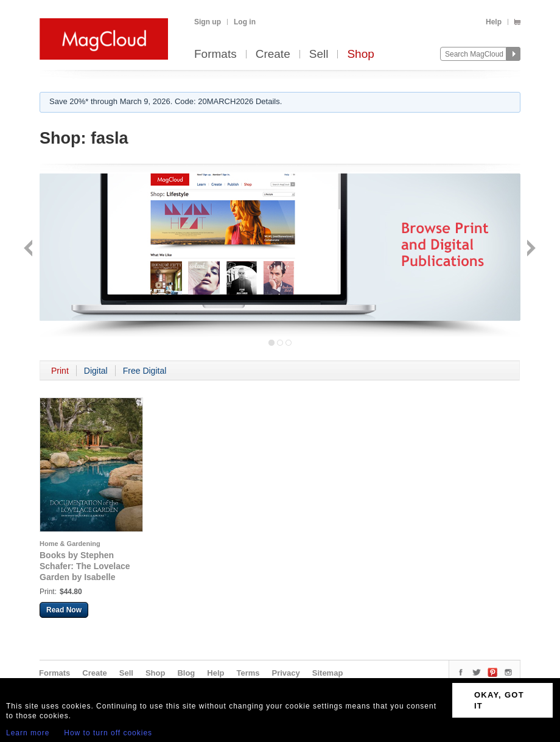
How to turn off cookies (108, 733)
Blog (186, 673)
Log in (245, 22)
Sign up (208, 22)
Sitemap (328, 673)
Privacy (286, 673)
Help (494, 22)
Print (60, 371)
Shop (360, 54)
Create (273, 54)
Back (30, 249)
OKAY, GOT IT (499, 700)
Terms (248, 673)
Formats (215, 54)
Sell (319, 54)
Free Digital (145, 371)
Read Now (64, 610)
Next (530, 249)
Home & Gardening (70, 544)
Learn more (28, 733)
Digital (96, 371)
